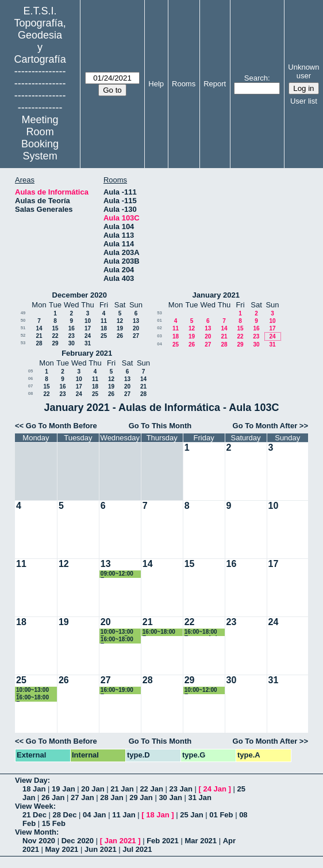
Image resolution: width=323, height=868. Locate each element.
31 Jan (199, 797)
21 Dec (34, 815)
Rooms (184, 84)
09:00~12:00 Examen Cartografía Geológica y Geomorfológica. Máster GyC (121, 574)
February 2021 (87, 353)
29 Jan (141, 797)
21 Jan (122, 789)
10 (88, 321)
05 (31, 371)
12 (120, 321)
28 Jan (111, 797)
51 (23, 328)
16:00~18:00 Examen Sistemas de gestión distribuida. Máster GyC (117, 640)
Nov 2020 (39, 841)
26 (120, 336)
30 (72, 343)
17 (88, 328)
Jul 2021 (137, 849)
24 (88, 336)
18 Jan (34, 789)
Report (215, 84)
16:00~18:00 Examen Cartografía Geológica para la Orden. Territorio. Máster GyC (37, 698)
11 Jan (124, 815)
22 (55, 336)
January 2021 (216, 295)
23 (72, 336)
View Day (31, 780)
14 (39, 328)
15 (55, 328)
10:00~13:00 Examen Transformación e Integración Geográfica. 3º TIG (36, 690)
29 (55, 343)
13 (136, 321)
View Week (34, 806)
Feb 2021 (163, 841)
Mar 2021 (201, 841)
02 (159, 328)
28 (39, 343)
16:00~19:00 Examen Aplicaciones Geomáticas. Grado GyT (118, 690)
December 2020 (80, 295)
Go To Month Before (61, 426)
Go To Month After (265, 426)
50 (23, 320)
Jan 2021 (120, 841)
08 (31, 393)
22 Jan (151, 789)
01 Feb (221, 815)
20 (136, 328)
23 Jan (180, 789)
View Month (36, 832)
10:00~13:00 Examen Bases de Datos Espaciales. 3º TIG (121, 632)
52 (23, 335)
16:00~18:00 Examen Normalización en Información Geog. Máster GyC (163, 632)
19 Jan (63, 789)
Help (156, 84)
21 (39, 336)
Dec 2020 (78, 841)
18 (104, 328)
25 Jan (191, 815)
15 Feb (54, 823)
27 (136, 336)
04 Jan (94, 815)
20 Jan (93, 789)
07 (31, 386)
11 (104, 321)
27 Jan (82, 797)
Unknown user (303, 71)
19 (120, 328)
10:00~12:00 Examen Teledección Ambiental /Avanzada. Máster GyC (201, 690)
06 (31, 378)
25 (104, 336)
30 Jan (170, 797)
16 (72, 328)
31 (88, 343)
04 (159, 344)
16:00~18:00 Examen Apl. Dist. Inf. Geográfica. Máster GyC (202, 632)
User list (304, 101)
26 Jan (53, 797)
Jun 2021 (101, 849)
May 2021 (62, 849)
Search (256, 78)
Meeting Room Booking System (40, 138)
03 (159, 336)
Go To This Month (160, 426)
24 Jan (215, 789)
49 (23, 313)
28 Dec (65, 815)
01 (159, 320)
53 (23, 343)
